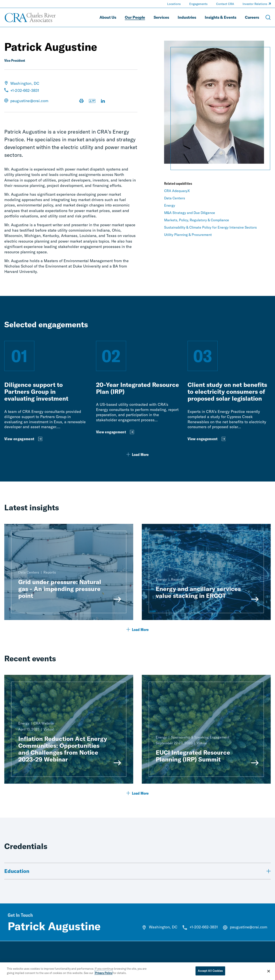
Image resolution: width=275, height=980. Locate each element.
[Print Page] (81, 101)
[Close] (269, 973)
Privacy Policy (104, 975)
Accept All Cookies (210, 973)
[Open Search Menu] (268, 17)
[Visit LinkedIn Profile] (103, 101)
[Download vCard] (92, 101)
